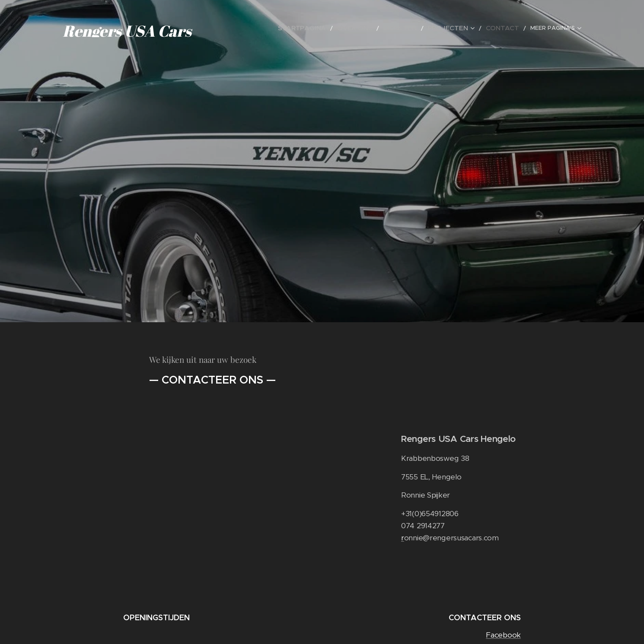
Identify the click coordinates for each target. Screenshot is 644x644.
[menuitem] (327, 28)
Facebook (503, 635)
